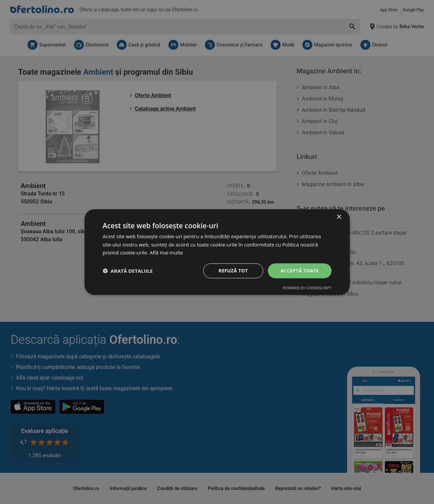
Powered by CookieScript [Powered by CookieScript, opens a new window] (307, 288)
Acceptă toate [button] (300, 271)
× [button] (339, 217)
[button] (128, 271)
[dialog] (217, 252)
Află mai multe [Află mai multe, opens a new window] (166, 252)
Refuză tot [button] (233, 271)
